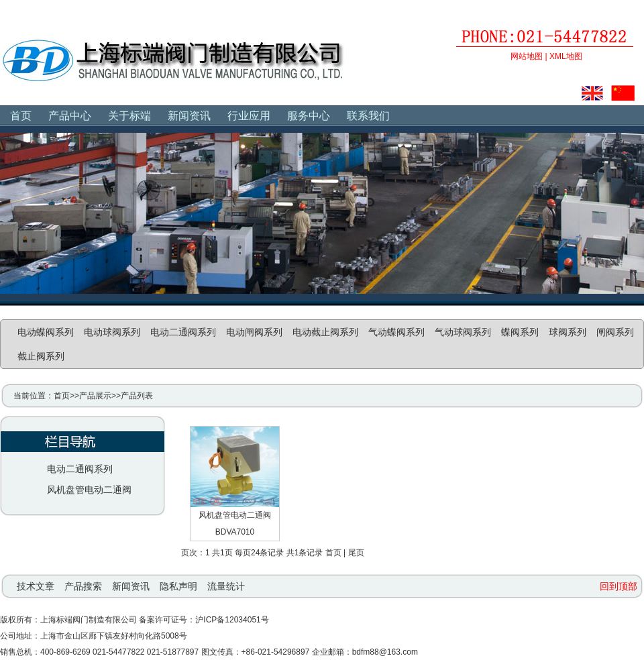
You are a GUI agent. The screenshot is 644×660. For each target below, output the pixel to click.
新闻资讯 (189, 116)
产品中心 (70, 116)
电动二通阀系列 (183, 332)
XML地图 (566, 56)
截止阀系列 (41, 356)
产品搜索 (83, 586)
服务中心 (309, 116)
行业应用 (249, 116)
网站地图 (527, 56)
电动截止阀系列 (325, 332)
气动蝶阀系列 (396, 332)
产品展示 (95, 396)
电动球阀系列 (112, 332)
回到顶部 (619, 586)
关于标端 (129, 116)
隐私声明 (178, 586)
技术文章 (36, 586)
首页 (21, 116)
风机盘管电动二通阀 (89, 490)
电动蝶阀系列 (46, 332)
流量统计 (226, 586)
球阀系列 (568, 332)
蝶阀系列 (520, 332)
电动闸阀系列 (254, 332)
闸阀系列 (615, 332)
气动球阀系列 (463, 332)
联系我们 (368, 116)
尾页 (356, 553)
